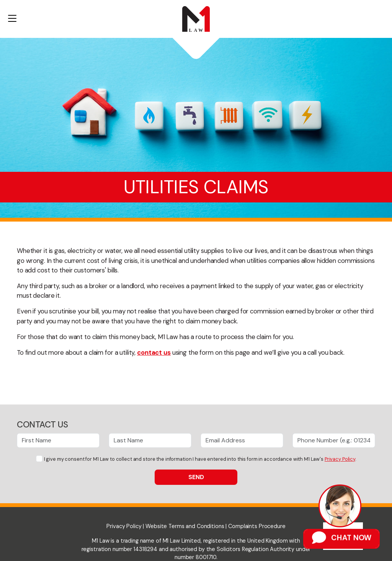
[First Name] (58, 440)
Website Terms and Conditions (185, 526)
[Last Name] (150, 440)
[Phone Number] (334, 440)
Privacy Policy (340, 459)
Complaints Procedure (257, 526)
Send (196, 477)
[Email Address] (242, 440)
